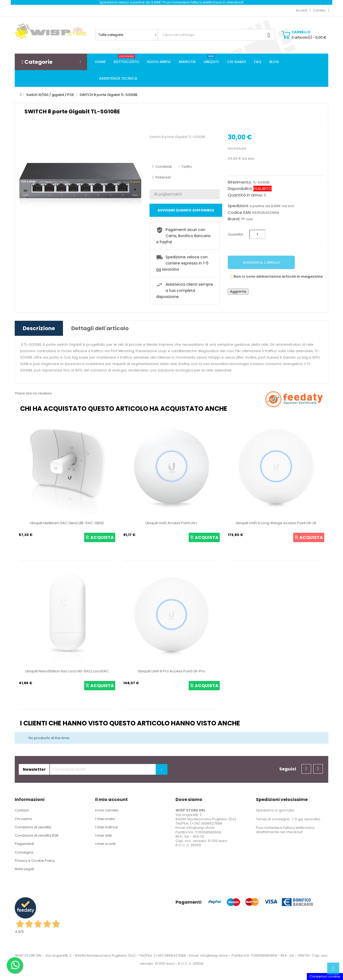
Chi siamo (23, 819)
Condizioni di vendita (33, 827)
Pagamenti (24, 844)
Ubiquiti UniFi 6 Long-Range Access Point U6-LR (276, 523)
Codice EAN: (240, 213)
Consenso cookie (325, 976)
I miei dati (103, 835)
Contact (22, 810)
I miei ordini (105, 819)
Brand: (234, 219)
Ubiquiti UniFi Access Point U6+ (171, 523)
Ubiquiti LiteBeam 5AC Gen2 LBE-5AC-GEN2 (67, 523)
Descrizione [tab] (39, 328)
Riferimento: (240, 182)
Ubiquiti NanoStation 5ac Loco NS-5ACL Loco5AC (67, 671)
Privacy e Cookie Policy (35, 861)
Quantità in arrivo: (245, 195)
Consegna (24, 852)
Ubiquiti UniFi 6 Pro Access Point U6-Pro (171, 671)
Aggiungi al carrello (261, 262)
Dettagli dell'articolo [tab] (100, 328)
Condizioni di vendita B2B (37, 835)
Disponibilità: (240, 189)
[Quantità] (257, 234)
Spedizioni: (238, 206)
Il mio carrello (107, 810)
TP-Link (247, 219)
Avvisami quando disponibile (186, 210)
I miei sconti (105, 844)
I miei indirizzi (107, 827)
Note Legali (24, 869)
